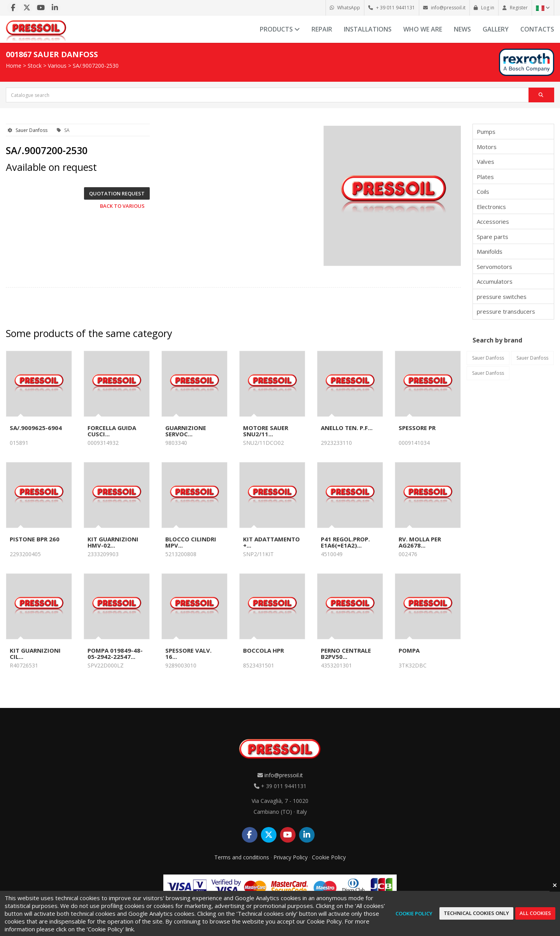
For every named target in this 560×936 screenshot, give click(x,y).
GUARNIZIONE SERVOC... (186, 431)
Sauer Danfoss (31, 130)
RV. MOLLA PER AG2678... (420, 542)
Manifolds (490, 251)
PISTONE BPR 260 (35, 539)
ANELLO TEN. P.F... (347, 428)
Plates (485, 177)
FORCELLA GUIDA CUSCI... (112, 431)
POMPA (409, 650)
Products (280, 29)
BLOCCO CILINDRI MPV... (191, 542)
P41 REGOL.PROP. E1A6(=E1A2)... (345, 542)
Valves (486, 162)
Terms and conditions (242, 857)
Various (57, 66)
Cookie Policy (329, 857)
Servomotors (494, 267)
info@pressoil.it (284, 775)
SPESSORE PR (417, 428)
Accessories (493, 221)
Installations (368, 29)
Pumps (486, 132)
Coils (483, 191)
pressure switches (502, 297)
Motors (487, 147)
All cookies (535, 913)
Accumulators (495, 281)
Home (14, 66)
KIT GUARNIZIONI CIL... (35, 653)
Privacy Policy (290, 857)
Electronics (491, 207)
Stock (35, 66)
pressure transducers (506, 311)
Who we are (423, 29)
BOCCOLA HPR (263, 650)
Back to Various (122, 206)
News (462, 29)
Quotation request (117, 193)
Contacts (537, 29)
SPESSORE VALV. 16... (188, 653)
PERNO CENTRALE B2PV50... (346, 653)
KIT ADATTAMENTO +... (271, 542)
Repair (322, 29)
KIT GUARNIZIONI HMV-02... (113, 542)
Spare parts (493, 237)
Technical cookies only (476, 913)
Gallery (496, 29)
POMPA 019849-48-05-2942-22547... (115, 653)
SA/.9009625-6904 (36, 428)
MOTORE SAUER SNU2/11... (266, 431)
